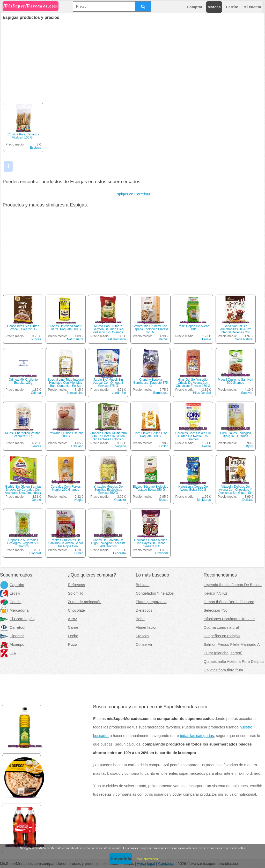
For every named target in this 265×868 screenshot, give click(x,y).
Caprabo (12, 585)
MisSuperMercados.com (31, 6)
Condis (11, 602)
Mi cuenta (252, 7)
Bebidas (143, 585)
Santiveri (247, 393)
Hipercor (12, 636)
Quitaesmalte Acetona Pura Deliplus (234, 662)
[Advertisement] (132, 58)
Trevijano (77, 446)
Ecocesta (119, 553)
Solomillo (75, 593)
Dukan (79, 553)
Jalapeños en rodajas (222, 636)
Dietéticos (144, 610)
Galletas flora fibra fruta (223, 670)
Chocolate (76, 610)
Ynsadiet (120, 500)
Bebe (140, 619)
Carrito (232, 7)
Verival (164, 339)
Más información (147, 859)
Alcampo (12, 644)
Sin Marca (204, 500)
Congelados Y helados (155, 593)
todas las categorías (197, 736)
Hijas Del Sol (202, 393)
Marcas (214, 7)
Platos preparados (151, 602)
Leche (73, 636)
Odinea (36, 393)
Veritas (36, 446)
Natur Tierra (75, 339)
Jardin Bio (119, 393)
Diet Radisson (116, 339)
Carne (73, 627)
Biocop (164, 500)
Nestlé (206, 446)
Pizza (72, 644)
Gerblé (36, 500)
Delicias (248, 500)
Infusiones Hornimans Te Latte (229, 619)
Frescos (143, 636)
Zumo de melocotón (85, 602)
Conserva (144, 644)
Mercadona (14, 610)
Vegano (121, 446)
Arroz (72, 619)
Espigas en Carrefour (133, 194)
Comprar (195, 7)
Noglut (79, 500)
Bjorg (250, 446)
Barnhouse (161, 393)
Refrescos (76, 585)
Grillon (164, 446)
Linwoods (162, 553)
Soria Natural (244, 339)
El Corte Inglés (17, 619)
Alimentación (147, 627)
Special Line (75, 393)
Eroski (206, 339)
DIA (8, 653)
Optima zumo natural (221, 627)
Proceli (36, 339)
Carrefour (13, 627)
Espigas (35, 148)
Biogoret (35, 553)
